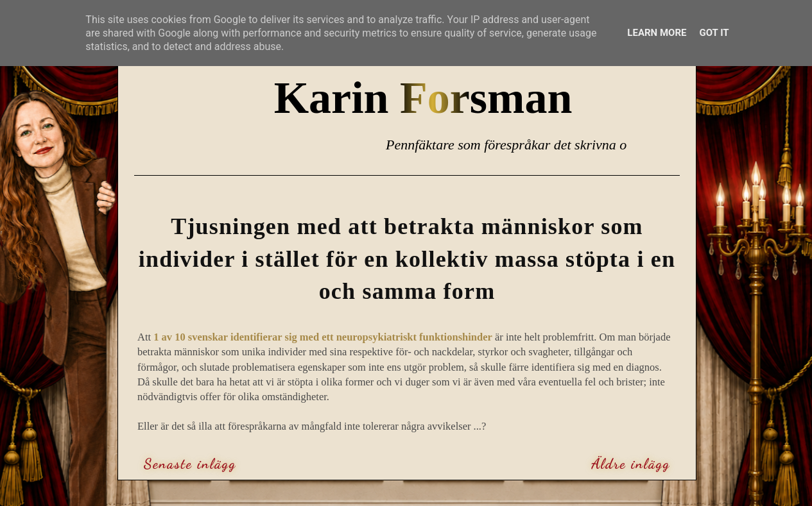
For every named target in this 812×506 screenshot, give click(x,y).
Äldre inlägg (631, 464)
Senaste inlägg (190, 464)
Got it (714, 33)
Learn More (657, 33)
